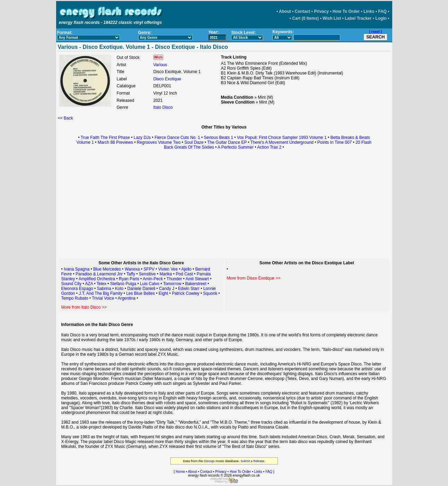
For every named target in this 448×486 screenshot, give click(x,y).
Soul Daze (194, 142)
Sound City (72, 284)
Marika (166, 274)
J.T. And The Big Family (100, 293)
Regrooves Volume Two (159, 142)
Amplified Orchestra (97, 279)
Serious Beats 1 (218, 138)
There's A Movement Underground (282, 142)
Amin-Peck (153, 279)
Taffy (131, 274)
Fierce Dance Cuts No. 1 (177, 138)
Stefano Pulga (123, 284)
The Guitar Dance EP (227, 142)
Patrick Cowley (186, 293)
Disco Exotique (167, 79)
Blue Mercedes (107, 269)
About (285, 11)
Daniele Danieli (141, 289)
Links (369, 11)
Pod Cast (184, 274)
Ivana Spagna (77, 269)
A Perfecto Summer (236, 147)
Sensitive (148, 274)
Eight (164, 293)
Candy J (167, 289)
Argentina (127, 298)
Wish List (332, 18)
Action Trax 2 (269, 147)
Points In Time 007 (335, 142)
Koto (119, 289)
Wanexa (132, 269)
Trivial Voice (103, 298)
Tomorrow (172, 284)
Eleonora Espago (77, 289)
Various (160, 65)
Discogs (209, 461)
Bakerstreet (196, 284)
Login (381, 18)
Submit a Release (252, 461)
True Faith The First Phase (105, 138)
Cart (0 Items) (305, 18)
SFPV (149, 269)
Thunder (175, 279)
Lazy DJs (142, 138)
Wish (158, 57)
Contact (303, 11)
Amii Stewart (197, 279)
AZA (89, 284)
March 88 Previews (115, 142)
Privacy (321, 11)
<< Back (65, 118)
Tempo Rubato (75, 298)
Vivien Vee (168, 269)
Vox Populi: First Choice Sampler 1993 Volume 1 (282, 138)
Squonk (210, 293)
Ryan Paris (129, 279)
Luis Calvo (150, 284)
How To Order (346, 11)
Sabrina (104, 289)
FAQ (382, 11)
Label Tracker (358, 18)
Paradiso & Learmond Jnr (99, 274)
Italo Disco (163, 107)
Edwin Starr (189, 289)
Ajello (186, 269)
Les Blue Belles (140, 293)
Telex (102, 284)
